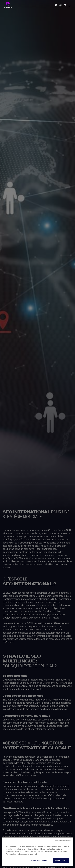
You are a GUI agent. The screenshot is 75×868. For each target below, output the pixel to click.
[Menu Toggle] (70, 5)
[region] (38, 852)
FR (65, 5)
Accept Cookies (61, 861)
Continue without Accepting (63, 841)
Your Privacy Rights (39, 860)
